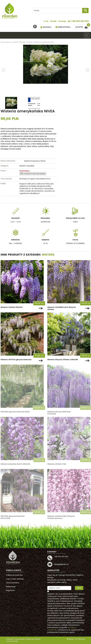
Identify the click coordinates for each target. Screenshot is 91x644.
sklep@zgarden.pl (61, 564)
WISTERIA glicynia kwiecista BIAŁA (15, 412)
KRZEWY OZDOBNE (27, 166)
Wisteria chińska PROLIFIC (12, 307)
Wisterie (48, 255)
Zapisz (79, 588)
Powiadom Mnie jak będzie (33, 174)
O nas (46, 21)
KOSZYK (82, 27)
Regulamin (10, 590)
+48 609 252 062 (80, 21)
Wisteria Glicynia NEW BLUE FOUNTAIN (59, 413)
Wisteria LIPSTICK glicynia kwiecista (16, 360)
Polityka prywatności (14, 575)
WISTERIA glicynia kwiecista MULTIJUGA (13, 517)
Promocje (62, 21)
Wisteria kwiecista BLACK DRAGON (15, 464)
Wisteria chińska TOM (57, 464)
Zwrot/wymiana (13, 583)
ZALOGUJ (47, 27)
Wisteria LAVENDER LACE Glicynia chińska (61, 308)
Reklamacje (11, 587)
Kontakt (53, 21)
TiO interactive (80, 639)
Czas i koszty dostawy (15, 579)
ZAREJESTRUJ (64, 27)
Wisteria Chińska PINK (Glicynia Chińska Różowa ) (61, 517)
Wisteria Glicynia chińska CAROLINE (63, 360)
